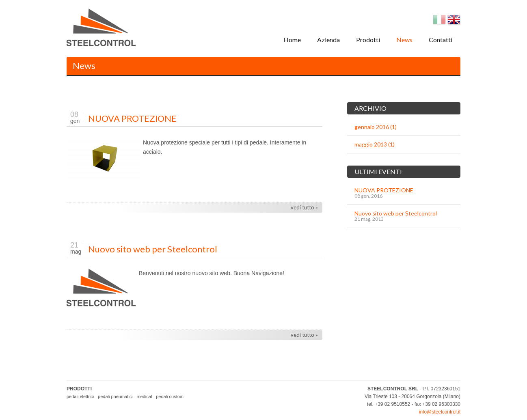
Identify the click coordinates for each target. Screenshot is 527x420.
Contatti (441, 40)
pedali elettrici (80, 396)
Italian (439, 20)
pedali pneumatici (115, 396)
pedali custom (170, 396)
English (454, 20)
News (404, 40)
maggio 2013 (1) (375, 144)
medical (144, 396)
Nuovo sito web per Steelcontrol (153, 249)
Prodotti (368, 40)
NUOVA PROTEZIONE (132, 118)
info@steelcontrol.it (440, 412)
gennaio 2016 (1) (376, 127)
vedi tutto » (304, 207)
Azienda (328, 40)
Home (292, 40)
